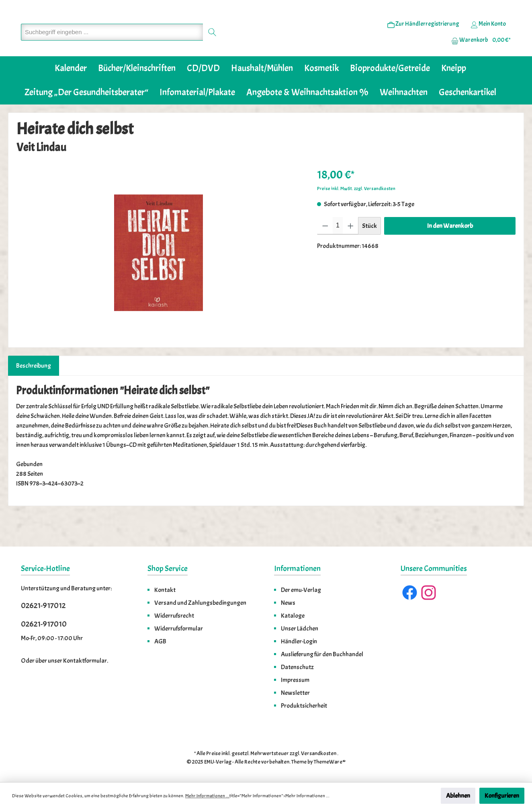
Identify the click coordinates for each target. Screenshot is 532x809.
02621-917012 (43, 605)
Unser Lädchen (300, 629)
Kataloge (293, 616)
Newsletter (295, 693)
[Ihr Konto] (488, 37)
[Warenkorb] (479, 53)
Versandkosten (319, 753)
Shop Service (168, 568)
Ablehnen (458, 796)
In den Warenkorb (450, 250)
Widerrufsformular (179, 629)
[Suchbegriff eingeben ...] (112, 44)
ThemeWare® (330, 762)
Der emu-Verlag (301, 590)
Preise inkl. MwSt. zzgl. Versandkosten (356, 213)
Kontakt (165, 590)
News (288, 603)
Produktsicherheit (304, 706)
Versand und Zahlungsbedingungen (200, 603)
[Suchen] (212, 44)
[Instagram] (429, 593)
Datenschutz (297, 667)
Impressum (295, 680)
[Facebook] (410, 593)
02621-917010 (44, 624)
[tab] (34, 390)
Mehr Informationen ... (207, 796)
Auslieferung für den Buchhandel (322, 654)
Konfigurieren (502, 796)
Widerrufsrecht (174, 616)
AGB (160, 641)
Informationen (297, 568)
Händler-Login (299, 641)
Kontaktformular (85, 661)
